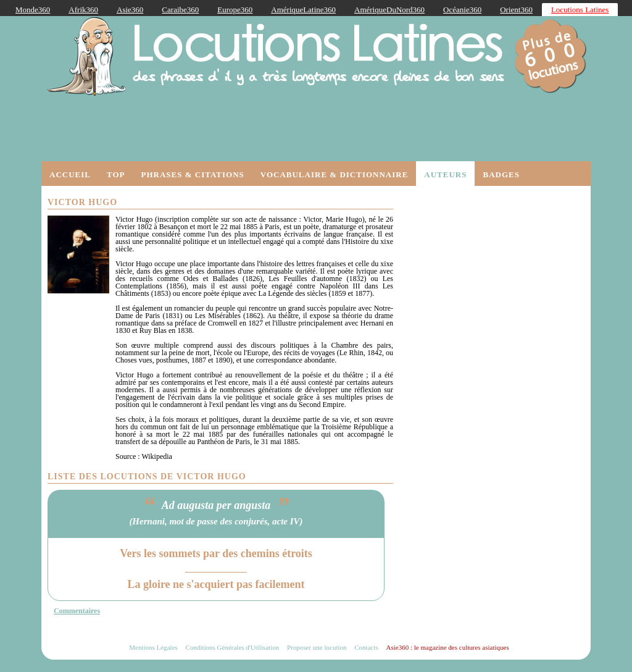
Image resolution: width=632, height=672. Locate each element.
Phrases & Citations (192, 174)
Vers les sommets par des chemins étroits (216, 553)
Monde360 (33, 10)
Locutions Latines (580, 10)
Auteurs (445, 174)
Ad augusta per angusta (216, 505)
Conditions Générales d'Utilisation (233, 647)
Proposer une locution (317, 647)
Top (116, 174)
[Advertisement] (492, 269)
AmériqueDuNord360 (389, 10)
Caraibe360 (180, 10)
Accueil (70, 174)
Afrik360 (83, 10)
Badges (501, 174)
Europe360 (235, 10)
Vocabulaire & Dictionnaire (335, 174)
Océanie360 (462, 10)
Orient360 (516, 10)
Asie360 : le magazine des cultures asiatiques (448, 647)
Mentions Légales (153, 647)
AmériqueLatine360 (303, 10)
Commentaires (77, 611)
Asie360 (130, 10)
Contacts (366, 647)
